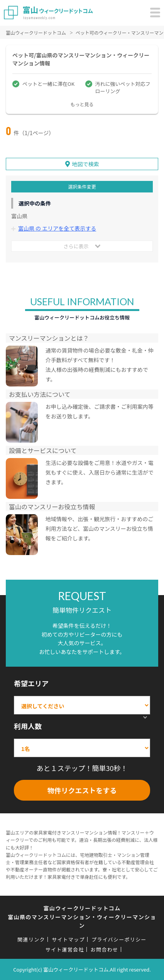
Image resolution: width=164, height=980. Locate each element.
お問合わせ (105, 949)
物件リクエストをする (82, 790)
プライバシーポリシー (119, 939)
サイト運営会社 (65, 949)
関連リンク (31, 939)
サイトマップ (68, 939)
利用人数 (28, 726)
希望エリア (31, 683)
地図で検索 (86, 164)
